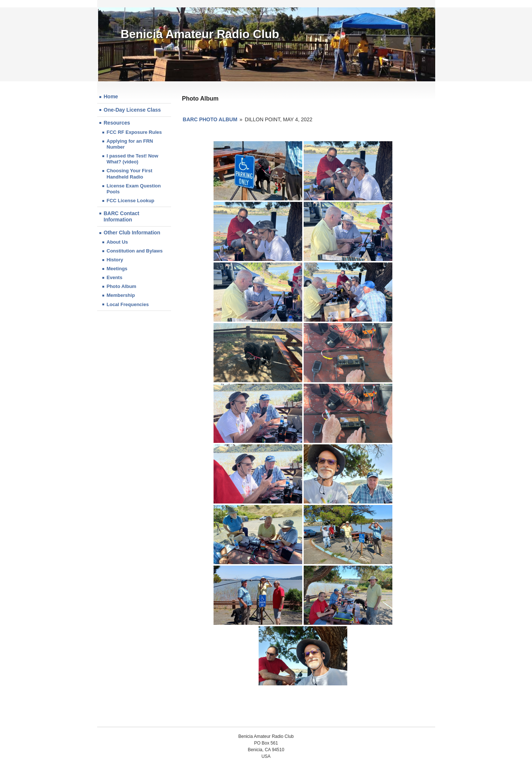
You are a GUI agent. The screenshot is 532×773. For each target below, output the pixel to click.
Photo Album (122, 286)
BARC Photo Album (210, 119)
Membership (121, 295)
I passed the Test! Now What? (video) (133, 159)
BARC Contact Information (122, 217)
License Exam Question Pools (134, 189)
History (115, 260)
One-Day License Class (132, 110)
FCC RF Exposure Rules (134, 132)
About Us (117, 242)
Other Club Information (132, 233)
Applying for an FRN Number (130, 144)
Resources (117, 123)
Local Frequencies (128, 304)
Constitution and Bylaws (135, 251)
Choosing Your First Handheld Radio (130, 174)
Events (115, 277)
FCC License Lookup (131, 201)
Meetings (117, 269)
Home (111, 96)
